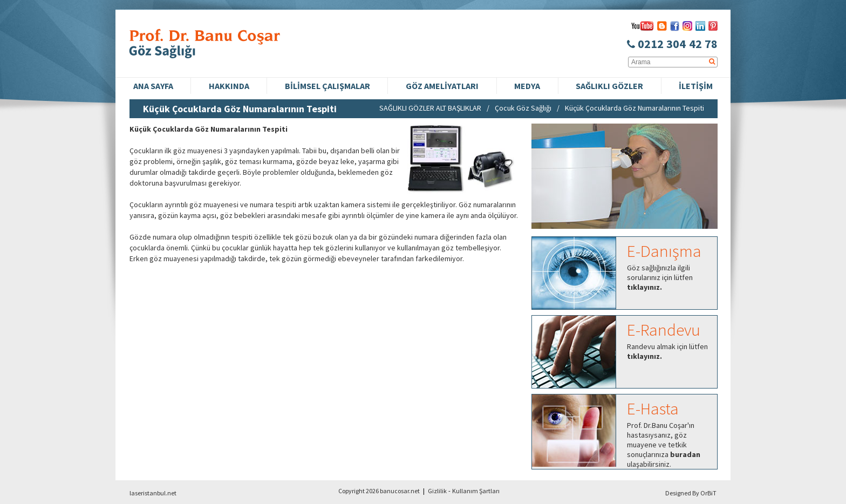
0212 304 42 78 (672, 44)
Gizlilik (437, 491)
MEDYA (527, 86)
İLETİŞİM (696, 86)
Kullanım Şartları (476, 491)
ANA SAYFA (153, 86)
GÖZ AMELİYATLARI (442, 86)
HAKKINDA (229, 86)
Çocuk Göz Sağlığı (523, 108)
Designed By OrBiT (691, 493)
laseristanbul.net (153, 493)
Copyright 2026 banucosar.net (379, 491)
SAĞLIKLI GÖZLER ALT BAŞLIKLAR (430, 108)
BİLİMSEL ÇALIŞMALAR (328, 86)
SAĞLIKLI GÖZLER (609, 86)
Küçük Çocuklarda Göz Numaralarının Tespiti (634, 108)
